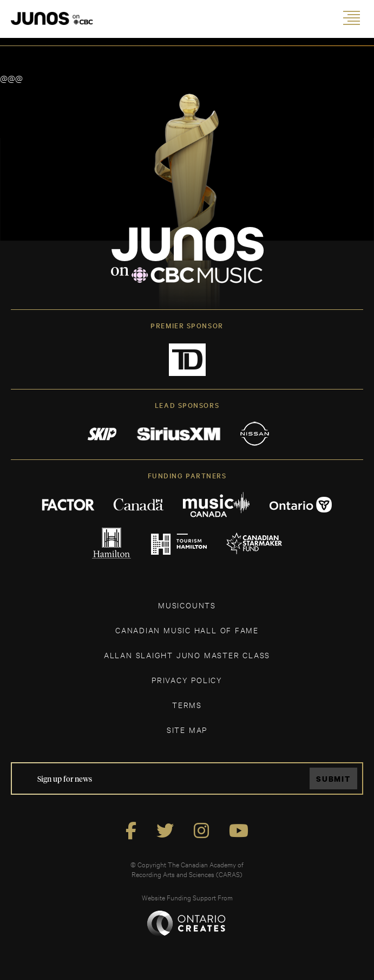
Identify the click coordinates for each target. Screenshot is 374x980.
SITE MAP (187, 729)
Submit (333, 779)
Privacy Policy (187, 680)
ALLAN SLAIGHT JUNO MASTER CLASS (187, 655)
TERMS (187, 705)
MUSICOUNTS (187, 605)
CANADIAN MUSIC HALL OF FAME (187, 630)
